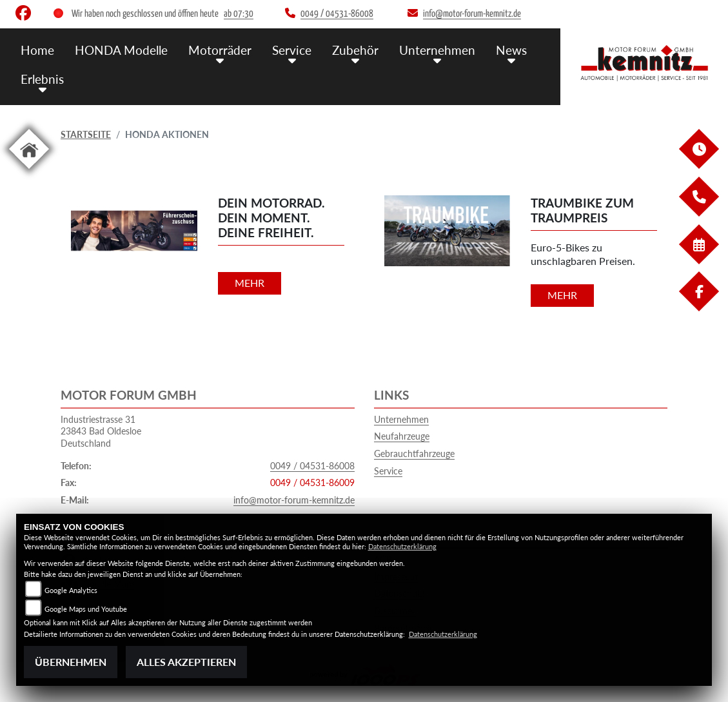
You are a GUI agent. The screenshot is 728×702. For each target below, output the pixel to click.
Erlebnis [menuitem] (42, 79)
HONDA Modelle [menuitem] (121, 50)
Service (388, 471)
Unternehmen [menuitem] (437, 50)
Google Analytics (71, 590)
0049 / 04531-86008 (312, 466)
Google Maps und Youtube (86, 609)
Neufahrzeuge (402, 436)
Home (37, 50)
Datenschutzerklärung (402, 546)
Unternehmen (401, 419)
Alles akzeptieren (186, 662)
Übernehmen (71, 662)
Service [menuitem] (292, 50)
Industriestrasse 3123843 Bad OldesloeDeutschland (101, 431)
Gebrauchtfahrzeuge (414, 453)
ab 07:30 (239, 14)
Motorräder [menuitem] (220, 50)
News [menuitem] (511, 50)
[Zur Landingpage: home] (29, 171)
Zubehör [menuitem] (355, 50)
